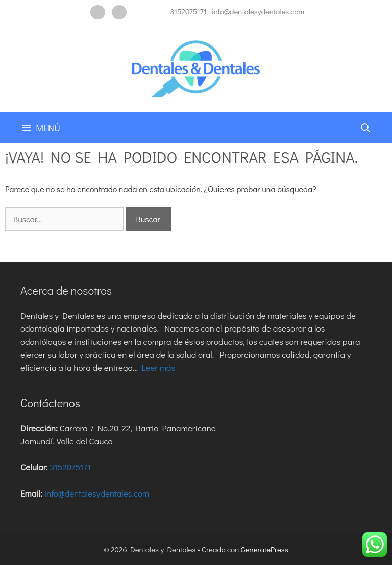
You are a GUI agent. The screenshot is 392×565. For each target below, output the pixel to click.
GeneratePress (265, 549)
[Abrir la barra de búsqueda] (366, 128)
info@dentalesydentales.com (258, 11)
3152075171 (188, 11)
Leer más (158, 368)
